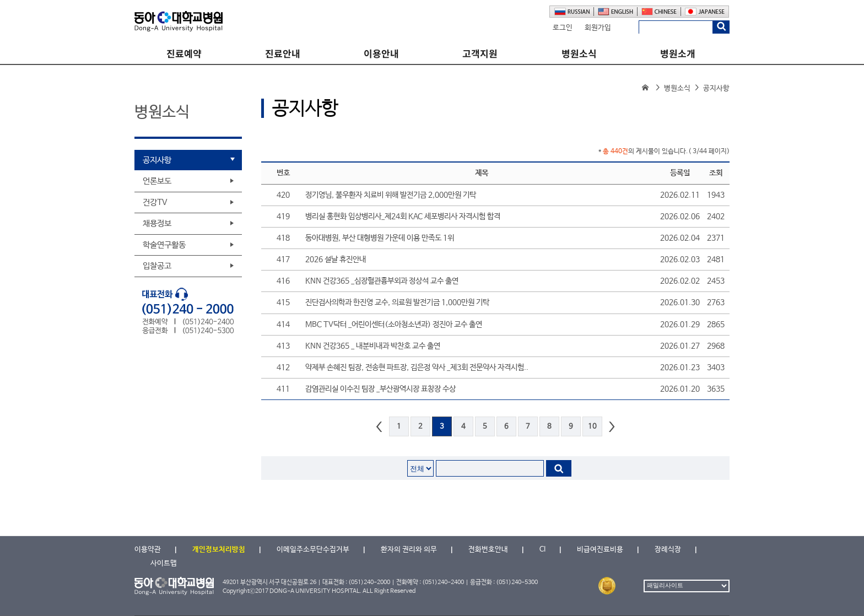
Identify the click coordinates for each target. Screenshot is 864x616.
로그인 (563, 28)
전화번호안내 (488, 550)
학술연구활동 (164, 245)
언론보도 (157, 181)
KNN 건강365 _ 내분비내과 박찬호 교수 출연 (373, 346)
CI (542, 550)
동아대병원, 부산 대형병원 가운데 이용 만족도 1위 (380, 238)
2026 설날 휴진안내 (336, 260)
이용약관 (148, 550)
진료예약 (184, 54)
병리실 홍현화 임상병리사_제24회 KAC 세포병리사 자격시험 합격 (403, 217)
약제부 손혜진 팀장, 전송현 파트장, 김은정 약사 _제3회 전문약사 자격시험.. (417, 368)
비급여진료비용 (600, 550)
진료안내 (283, 54)
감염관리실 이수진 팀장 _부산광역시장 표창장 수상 (380, 389)
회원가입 (598, 28)
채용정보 (157, 223)
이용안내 (381, 54)
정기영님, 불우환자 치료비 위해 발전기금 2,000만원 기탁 (391, 195)
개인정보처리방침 (219, 550)
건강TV (155, 202)
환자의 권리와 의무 (409, 550)
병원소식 (579, 54)
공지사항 (157, 160)
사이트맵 (164, 563)
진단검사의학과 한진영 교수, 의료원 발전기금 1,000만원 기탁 (397, 302)
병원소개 (678, 54)
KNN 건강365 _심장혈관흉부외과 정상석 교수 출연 (382, 281)
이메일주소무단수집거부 (313, 550)
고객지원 (480, 54)
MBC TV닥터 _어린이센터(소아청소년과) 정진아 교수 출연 (394, 325)
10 (592, 427)
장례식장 (668, 550)
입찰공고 (157, 266)
